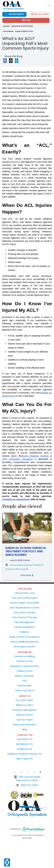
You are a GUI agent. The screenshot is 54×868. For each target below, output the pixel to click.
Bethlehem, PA (25, 744)
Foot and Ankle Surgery (25, 598)
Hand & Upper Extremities (25, 603)
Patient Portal (25, 671)
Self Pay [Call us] (26, 20)
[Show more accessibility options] (7, 863)
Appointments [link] (14, 14)
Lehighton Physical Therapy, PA (24, 754)
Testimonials (25, 686)
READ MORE (27, 575)
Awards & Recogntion (25, 710)
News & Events (25, 715)
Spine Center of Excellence (24, 637)
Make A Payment (24, 676)
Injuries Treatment (33, 565)
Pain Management (24, 622)
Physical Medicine (24, 627)
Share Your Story (25, 690)
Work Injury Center (24, 647)
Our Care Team (24, 700)
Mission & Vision (25, 705)
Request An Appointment (25, 666)
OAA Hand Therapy (25, 612)
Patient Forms (25, 661)
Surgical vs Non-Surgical (17, 569)
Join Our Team (25, 720)
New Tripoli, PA (24, 759)
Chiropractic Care (25, 593)
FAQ (25, 681)
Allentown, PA (25, 739)
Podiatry (24, 632)
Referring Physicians (24, 725)
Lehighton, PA (25, 749)
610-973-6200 (40, 14)
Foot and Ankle (16, 565)
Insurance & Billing (24, 656)
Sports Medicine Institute (25, 642)
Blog (24, 729)
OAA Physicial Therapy (25, 617)
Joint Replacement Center (25, 608)
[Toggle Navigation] (49, 5)
